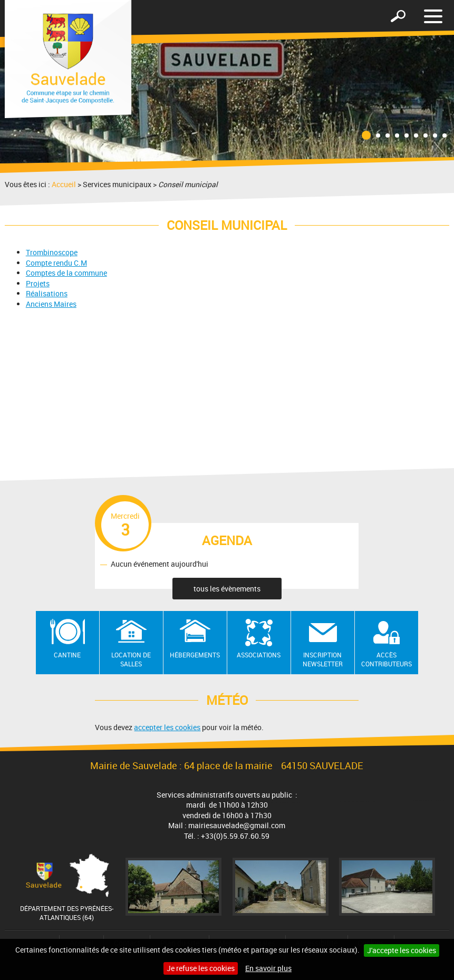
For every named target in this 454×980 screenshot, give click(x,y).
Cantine (67, 655)
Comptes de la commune (66, 273)
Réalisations (47, 293)
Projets (38, 283)
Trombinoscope (52, 252)
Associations (259, 655)
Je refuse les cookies (201, 968)
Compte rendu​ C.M (56, 263)
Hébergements (195, 655)
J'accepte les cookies (402, 950)
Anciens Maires (51, 304)
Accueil (64, 184)
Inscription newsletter (323, 659)
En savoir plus (268, 968)
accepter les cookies (167, 727)
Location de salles (131, 659)
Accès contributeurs (387, 659)
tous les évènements (227, 589)
